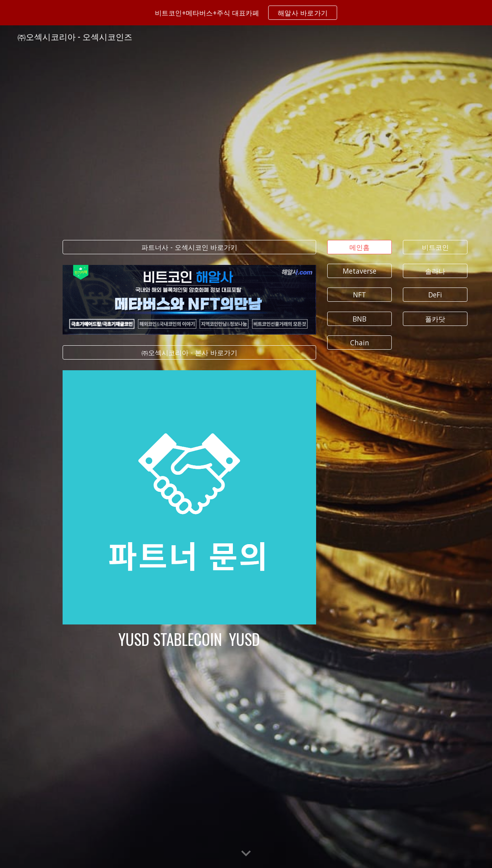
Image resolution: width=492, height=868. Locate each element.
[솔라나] (435, 271)
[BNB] (359, 319)
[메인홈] (359, 247)
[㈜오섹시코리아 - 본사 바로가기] (189, 353)
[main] (189, 639)
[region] (246, 13)
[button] (246, 854)
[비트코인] (435, 247)
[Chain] (359, 343)
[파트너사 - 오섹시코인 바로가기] (189, 247)
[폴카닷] (435, 319)
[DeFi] (435, 295)
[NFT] (359, 295)
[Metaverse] (359, 271)
